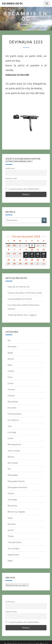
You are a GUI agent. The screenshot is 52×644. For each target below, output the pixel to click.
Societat (12, 524)
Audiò (10, 353)
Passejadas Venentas (17, 487)
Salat (10, 518)
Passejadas (13, 475)
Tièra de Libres (15, 542)
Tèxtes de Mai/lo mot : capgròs (22, 315)
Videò (10, 561)
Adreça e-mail (11, 178)
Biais (10, 365)
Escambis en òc (13, 3)
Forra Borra (13, 420)
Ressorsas (12, 506)
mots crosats (14, 451)
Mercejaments (14, 444)
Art (9, 340)
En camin (12, 408)
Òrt (9, 469)
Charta (11, 371)
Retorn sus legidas (16, 512)
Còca (10, 377)
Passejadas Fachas (16, 481)
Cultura (11, 395)
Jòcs (10, 426)
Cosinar (11, 389)
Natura (11, 457)
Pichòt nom (10, 168)
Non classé (13, 463)
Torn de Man (13, 548)
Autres (11, 359)
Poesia (11, 493)
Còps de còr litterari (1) (19, 287)
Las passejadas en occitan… (21, 299)
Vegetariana (13, 555)
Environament (14, 414)
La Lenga (12, 432)
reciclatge (12, 499)
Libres (11, 438)
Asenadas (12, 346)
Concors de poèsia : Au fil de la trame (25, 293)
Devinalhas (13, 402)
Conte (11, 383)
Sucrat (11, 530)
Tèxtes (11, 536)
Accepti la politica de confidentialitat (22, 189)
